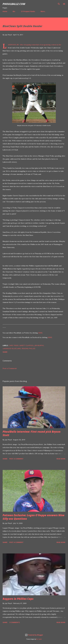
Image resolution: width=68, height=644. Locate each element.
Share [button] (5, 352)
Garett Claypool (27, 345)
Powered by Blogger (34, 635)
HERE (40, 333)
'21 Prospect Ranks (28, 11)
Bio (14, 11)
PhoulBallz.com (14, 4)
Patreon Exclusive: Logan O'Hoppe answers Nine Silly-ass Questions (34, 517)
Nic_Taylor (39, 639)
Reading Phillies (28, 348)
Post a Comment (10, 368)
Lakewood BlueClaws (12, 348)
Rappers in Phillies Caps (18, 599)
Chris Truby (14, 345)
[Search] (59, 4)
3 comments (15, 622)
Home (5, 11)
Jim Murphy (39, 345)
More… (43, 11)
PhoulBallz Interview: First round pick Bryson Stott (32, 433)
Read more (61, 459)
